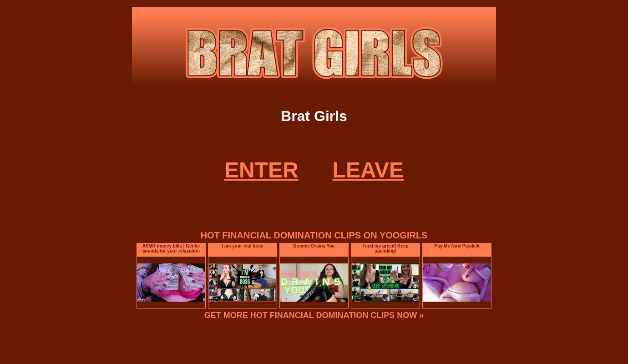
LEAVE (368, 170)
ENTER (261, 170)
